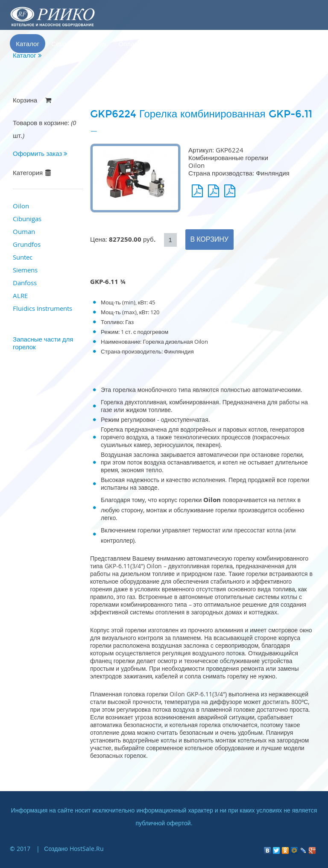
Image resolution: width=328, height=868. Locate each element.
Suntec (23, 257)
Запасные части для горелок (43, 343)
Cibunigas (27, 219)
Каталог (28, 44)
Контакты (200, 44)
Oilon (21, 206)
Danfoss (25, 283)
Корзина (238, 44)
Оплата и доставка (146, 44)
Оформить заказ (40, 153)
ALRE (20, 295)
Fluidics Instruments (42, 308)
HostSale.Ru (87, 849)
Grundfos (27, 244)
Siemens (25, 270)
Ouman (24, 231)
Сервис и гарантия (79, 44)
